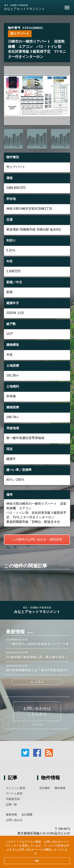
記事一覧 (11, 804)
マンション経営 (16, 788)
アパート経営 (14, 793)
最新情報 (11, 814)
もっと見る (37, 682)
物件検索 (60, 788)
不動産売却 (13, 799)
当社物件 (45, 788)
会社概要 (27, 814)
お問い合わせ (14, 820)
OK (37, 861)
